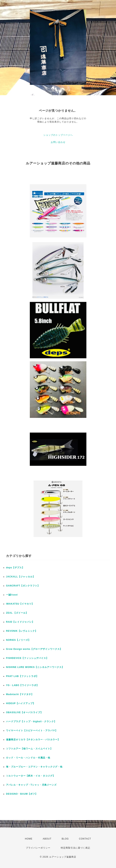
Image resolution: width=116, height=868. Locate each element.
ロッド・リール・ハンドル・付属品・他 (28, 758)
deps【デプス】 (15, 568)
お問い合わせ (58, 142)
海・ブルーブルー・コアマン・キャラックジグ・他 (34, 767)
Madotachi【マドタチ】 (20, 694)
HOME (29, 839)
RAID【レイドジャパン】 (20, 622)
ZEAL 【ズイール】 (17, 613)
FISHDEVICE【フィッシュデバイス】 (27, 658)
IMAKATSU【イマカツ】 (20, 604)
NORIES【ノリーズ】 (18, 640)
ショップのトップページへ (58, 135)
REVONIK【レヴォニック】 (22, 631)
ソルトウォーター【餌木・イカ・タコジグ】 (31, 776)
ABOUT (47, 839)
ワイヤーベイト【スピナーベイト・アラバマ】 (32, 731)
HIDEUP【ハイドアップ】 (21, 703)
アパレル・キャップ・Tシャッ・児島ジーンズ (31, 785)
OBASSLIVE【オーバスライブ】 (24, 712)
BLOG (65, 839)
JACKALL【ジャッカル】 (21, 577)
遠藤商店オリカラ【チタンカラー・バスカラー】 (33, 740)
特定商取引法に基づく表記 (75, 848)
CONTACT (85, 839)
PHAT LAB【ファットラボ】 (22, 676)
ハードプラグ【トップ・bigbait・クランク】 (31, 721)
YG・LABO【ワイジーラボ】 (22, 685)
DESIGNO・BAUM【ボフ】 (22, 794)
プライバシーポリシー (38, 848)
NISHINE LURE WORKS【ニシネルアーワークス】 (35, 667)
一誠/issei (12, 595)
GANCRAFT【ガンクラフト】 (23, 586)
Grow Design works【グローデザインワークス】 (34, 649)
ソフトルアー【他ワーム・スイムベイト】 (29, 749)
